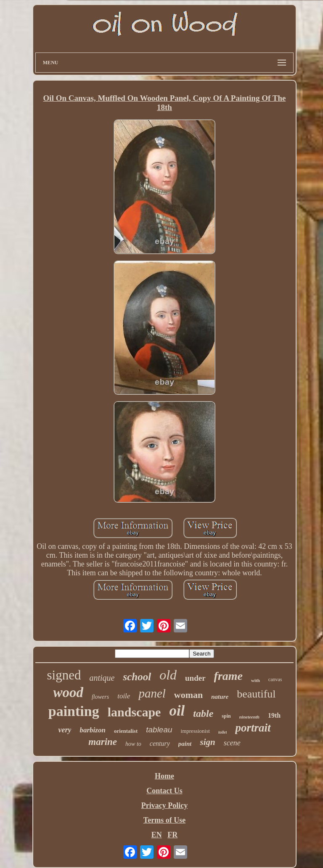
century (160, 743)
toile (124, 696)
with (255, 680)
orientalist (126, 731)
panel (152, 693)
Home (164, 776)
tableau (159, 730)
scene (232, 743)
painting (74, 711)
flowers (100, 697)
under (195, 678)
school (137, 677)
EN (157, 835)
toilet (223, 732)
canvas (275, 679)
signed (64, 675)
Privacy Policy (164, 805)
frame (228, 676)
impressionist (195, 731)
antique (102, 678)
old (168, 675)
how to (133, 744)
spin (226, 716)
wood (68, 692)
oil (177, 711)
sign (207, 742)
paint (185, 744)
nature (220, 697)
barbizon (92, 730)
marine (103, 742)
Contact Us (164, 791)
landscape (134, 712)
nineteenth (249, 717)
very (65, 730)
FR (172, 835)
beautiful (256, 694)
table (203, 713)
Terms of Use (164, 820)
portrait (253, 728)
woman (188, 695)
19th (274, 715)
